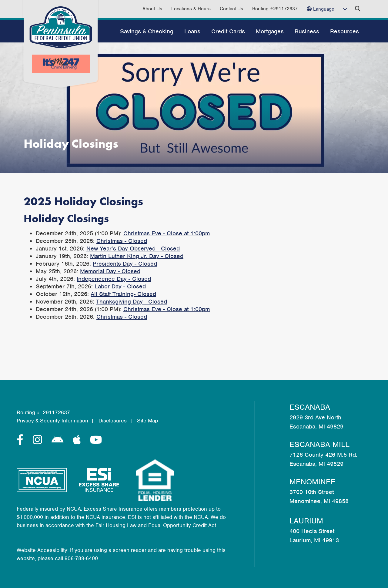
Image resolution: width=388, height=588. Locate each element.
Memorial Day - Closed (110, 271)
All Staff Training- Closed (123, 294)
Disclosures (113, 421)
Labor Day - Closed (120, 286)
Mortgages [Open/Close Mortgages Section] (270, 31)
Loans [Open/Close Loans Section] (192, 31)
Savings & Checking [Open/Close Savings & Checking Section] (147, 31)
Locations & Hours (191, 9)
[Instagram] (39, 440)
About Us (152, 9)
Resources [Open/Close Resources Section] (345, 31)
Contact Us (231, 9)
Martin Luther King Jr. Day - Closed (137, 256)
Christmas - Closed (122, 241)
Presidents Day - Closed (125, 264)
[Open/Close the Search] (358, 9)
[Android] (59, 440)
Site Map (147, 421)
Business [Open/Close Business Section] (307, 31)
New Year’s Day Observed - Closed (133, 249)
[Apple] (78, 440)
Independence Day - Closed (114, 279)
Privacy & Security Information (52, 421)
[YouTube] (96, 440)
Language (324, 9)
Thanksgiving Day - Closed (132, 302)
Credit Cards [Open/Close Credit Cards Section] (228, 31)
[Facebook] (22, 440)
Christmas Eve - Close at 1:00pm (167, 233)
